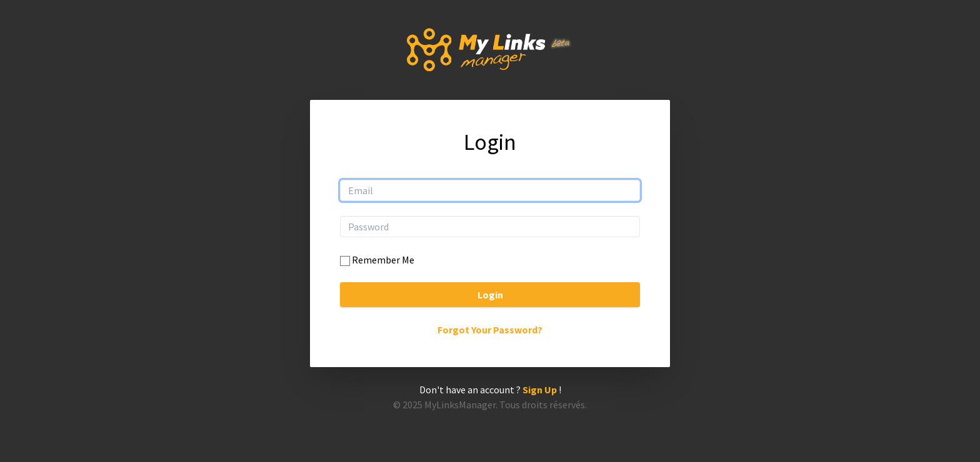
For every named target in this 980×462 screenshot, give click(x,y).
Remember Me (383, 260)
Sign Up (540, 390)
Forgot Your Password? (490, 330)
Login (490, 295)
